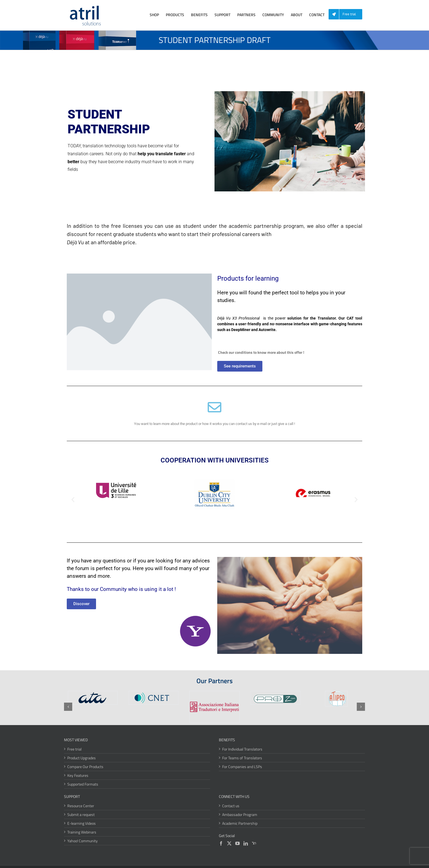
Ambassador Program (240, 814)
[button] (73, 500)
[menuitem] (347, 14)
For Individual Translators (242, 749)
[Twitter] (229, 843)
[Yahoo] (254, 843)
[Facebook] (221, 843)
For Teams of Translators (242, 758)
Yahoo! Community (82, 841)
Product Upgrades (82, 758)
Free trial (74, 749)
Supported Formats (83, 784)
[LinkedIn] (246, 843)
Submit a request (81, 814)
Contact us (231, 806)
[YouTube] (237, 843)
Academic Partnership (240, 823)
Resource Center (81, 806)
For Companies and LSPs (242, 767)
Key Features (78, 775)
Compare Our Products (85, 767)
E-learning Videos (82, 823)
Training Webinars (82, 832)
